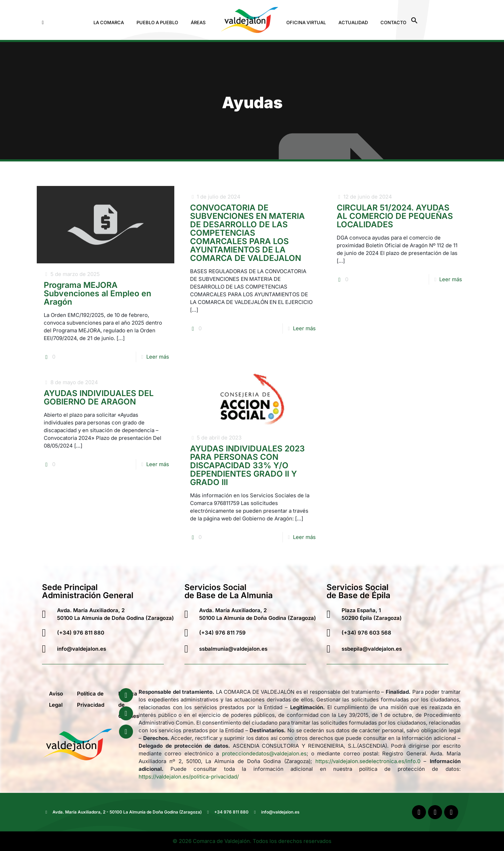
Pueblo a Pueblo (157, 22)
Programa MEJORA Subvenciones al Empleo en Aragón (97, 293)
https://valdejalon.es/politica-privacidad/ (189, 777)
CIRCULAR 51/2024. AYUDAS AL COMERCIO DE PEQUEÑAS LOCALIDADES (395, 216)
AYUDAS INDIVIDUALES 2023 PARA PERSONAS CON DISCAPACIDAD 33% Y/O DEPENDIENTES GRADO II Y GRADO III (247, 465)
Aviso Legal (56, 699)
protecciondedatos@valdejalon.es (264, 753)
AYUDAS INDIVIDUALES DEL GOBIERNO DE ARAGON (99, 397)
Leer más (158, 357)
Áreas (198, 22)
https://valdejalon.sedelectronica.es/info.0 (368, 761)
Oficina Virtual (306, 22)
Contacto (393, 22)
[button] (110, 23)
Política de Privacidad (91, 699)
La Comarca (109, 22)
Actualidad (353, 22)
